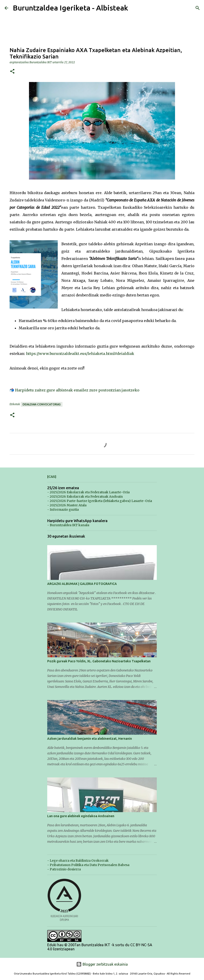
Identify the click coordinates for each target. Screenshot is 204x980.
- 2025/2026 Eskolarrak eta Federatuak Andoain (85, 497)
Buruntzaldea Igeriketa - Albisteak (70, 8)
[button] (12, 72)
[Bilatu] (198, 8)
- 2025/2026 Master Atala (67, 505)
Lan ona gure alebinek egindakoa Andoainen (81, 816)
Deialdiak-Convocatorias (42, 404)
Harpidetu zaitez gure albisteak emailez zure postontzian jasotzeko (77, 390)
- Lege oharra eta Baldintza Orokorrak (78, 861)
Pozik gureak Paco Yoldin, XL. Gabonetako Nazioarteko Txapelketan (99, 661)
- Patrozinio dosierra (64, 869)
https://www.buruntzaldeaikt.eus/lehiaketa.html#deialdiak (80, 354)
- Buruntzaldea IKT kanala (68, 525)
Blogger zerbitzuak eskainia (102, 964)
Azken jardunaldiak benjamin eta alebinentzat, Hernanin (90, 739)
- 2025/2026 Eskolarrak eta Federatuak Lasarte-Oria (88, 492)
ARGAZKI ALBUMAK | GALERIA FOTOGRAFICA (82, 584)
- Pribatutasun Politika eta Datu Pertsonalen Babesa (88, 865)
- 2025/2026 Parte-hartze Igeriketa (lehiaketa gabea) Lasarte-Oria (100, 501)
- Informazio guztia (63, 510)
